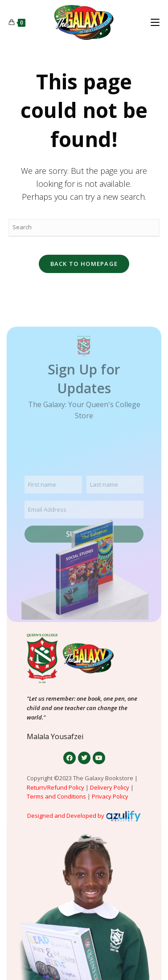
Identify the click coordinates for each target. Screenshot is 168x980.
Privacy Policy (111, 796)
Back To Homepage (84, 264)
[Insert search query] (84, 228)
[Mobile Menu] (155, 22)
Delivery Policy (110, 787)
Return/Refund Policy (55, 787)
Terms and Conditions (56, 796)
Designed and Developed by (66, 816)
